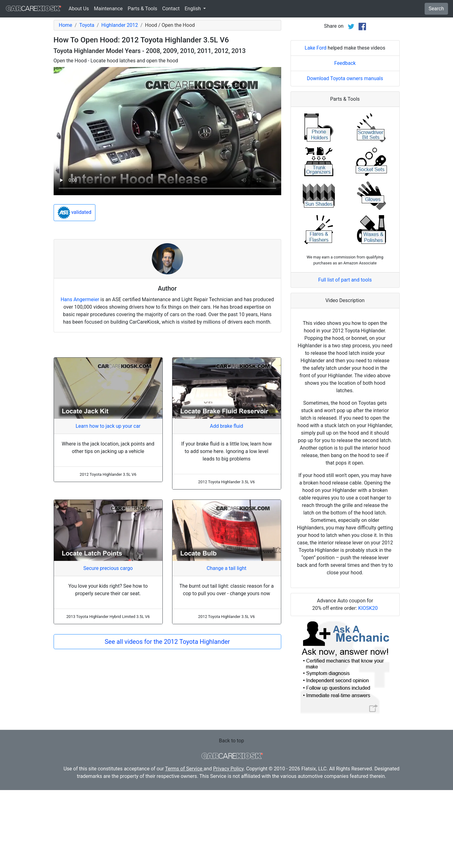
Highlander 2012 (120, 25)
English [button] (193, 9)
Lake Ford (316, 126)
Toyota (87, 25)
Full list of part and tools (345, 358)
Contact (171, 9)
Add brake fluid (226, 426)
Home (66, 25)
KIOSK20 (368, 686)
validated (75, 213)
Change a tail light (226, 568)
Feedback (345, 141)
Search (436, 9)
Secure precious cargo (108, 568)
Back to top (231, 819)
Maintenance (108, 9)
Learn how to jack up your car (108, 426)
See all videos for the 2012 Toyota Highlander (167, 642)
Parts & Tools (143, 9)
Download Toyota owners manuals (345, 156)
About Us (79, 9)
